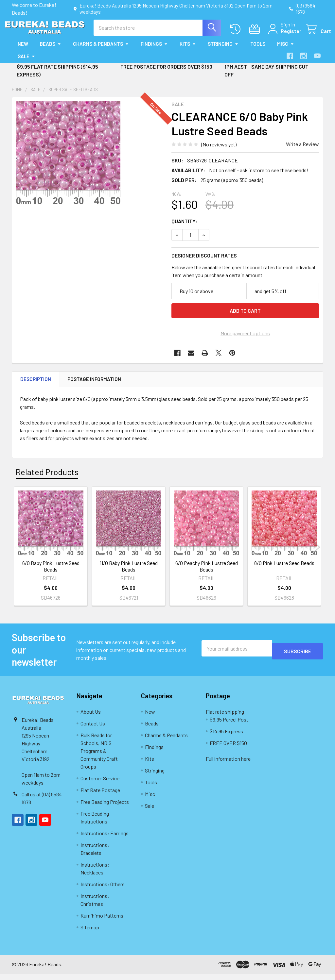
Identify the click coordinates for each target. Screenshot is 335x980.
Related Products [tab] (47, 478)
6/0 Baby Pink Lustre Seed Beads (51, 572)
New (23, 50)
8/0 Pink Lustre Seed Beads (284, 569)
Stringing (223, 50)
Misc (286, 50)
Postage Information (94, 385)
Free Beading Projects (105, 808)
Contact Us (93, 729)
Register (283, 35)
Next (317, 553)
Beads (51, 50)
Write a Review (302, 150)
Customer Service (100, 784)
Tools (258, 50)
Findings (154, 50)
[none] (68, 159)
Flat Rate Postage (100, 796)
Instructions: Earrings (105, 839)
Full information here (228, 764)
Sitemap (90, 933)
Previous (18, 553)
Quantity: (184, 227)
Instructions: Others (103, 890)
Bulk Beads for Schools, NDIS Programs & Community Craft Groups (99, 757)
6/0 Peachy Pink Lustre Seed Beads (207, 572)
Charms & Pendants (101, 50)
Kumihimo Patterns (102, 921)
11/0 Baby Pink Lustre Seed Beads (129, 572)
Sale (26, 62)
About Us (91, 717)
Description (36, 385)
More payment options (245, 339)
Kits (188, 50)
